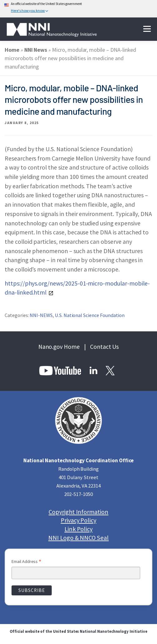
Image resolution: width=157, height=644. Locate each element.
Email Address (26, 562)
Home (12, 50)
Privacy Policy (78, 520)
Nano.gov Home (59, 347)
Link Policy (78, 529)
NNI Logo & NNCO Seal (78, 538)
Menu (147, 29)
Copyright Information (78, 512)
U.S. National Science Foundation (90, 315)
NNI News (36, 50)
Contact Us (105, 347)
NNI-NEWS (41, 315)
